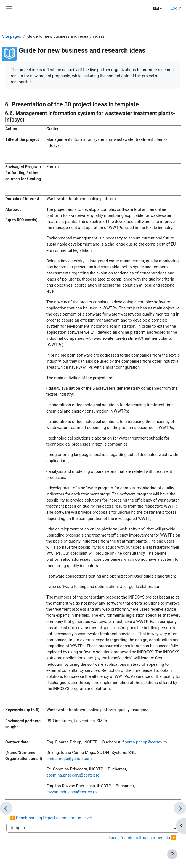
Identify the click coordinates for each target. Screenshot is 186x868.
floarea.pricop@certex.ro (145, 742)
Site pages (12, 36)
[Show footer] (172, 854)
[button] (158, 8)
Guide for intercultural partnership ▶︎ (143, 838)
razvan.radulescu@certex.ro (71, 792)
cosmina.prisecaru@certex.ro (73, 775)
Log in (176, 8)
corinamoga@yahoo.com (69, 759)
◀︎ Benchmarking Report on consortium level (51, 818)
